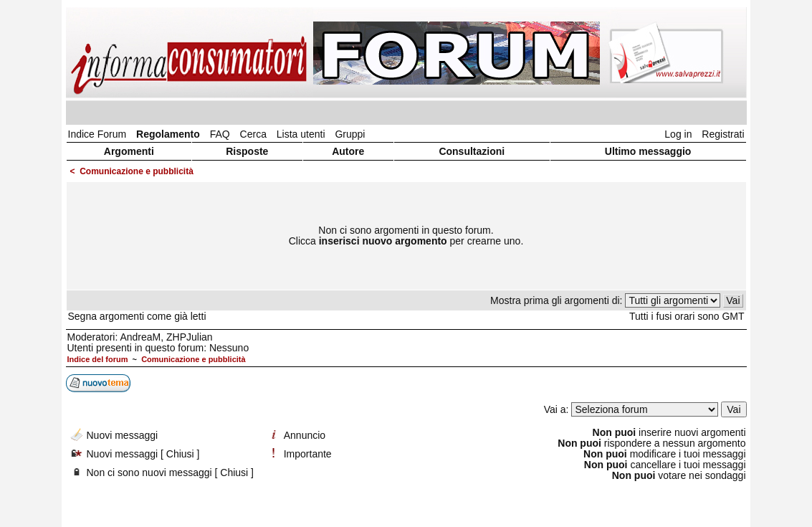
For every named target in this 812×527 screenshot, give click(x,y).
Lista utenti (301, 134)
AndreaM (140, 337)
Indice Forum (97, 134)
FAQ (220, 134)
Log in (678, 134)
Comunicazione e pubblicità (137, 171)
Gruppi (350, 134)
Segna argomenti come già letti (137, 316)
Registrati (723, 134)
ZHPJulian (190, 337)
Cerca (253, 134)
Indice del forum (98, 359)
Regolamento (168, 134)
